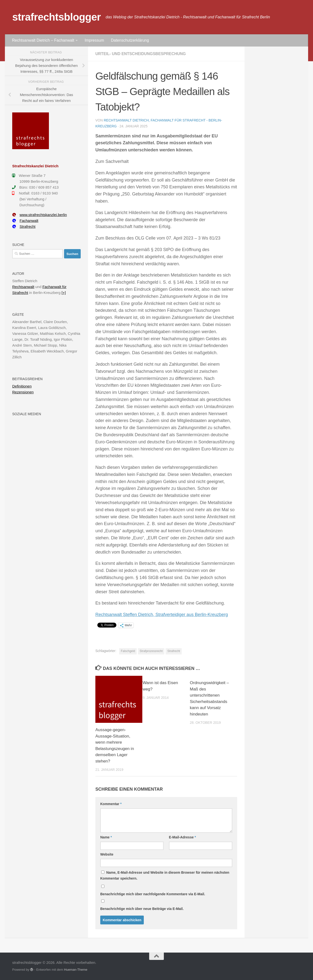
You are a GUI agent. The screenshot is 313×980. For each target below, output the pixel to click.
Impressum (94, 40)
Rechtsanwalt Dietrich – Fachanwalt (43, 40)
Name (106, 837)
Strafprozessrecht (151, 651)
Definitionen (22, 386)
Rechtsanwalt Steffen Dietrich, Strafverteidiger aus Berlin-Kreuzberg (162, 615)
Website (107, 854)
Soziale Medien (27, 414)
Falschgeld (128, 651)
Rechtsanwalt (23, 287)
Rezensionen (23, 392)
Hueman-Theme (76, 970)
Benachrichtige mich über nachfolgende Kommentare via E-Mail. (153, 894)
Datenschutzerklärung (130, 40)
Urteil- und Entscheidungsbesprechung (141, 54)
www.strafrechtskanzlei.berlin (39, 215)
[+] (64, 293)
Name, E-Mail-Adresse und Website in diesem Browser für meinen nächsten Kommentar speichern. (165, 875)
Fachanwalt (25, 221)
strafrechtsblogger (56, 17)
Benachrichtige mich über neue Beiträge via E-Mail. (142, 909)
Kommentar (111, 804)
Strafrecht (174, 651)
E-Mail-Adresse (183, 837)
